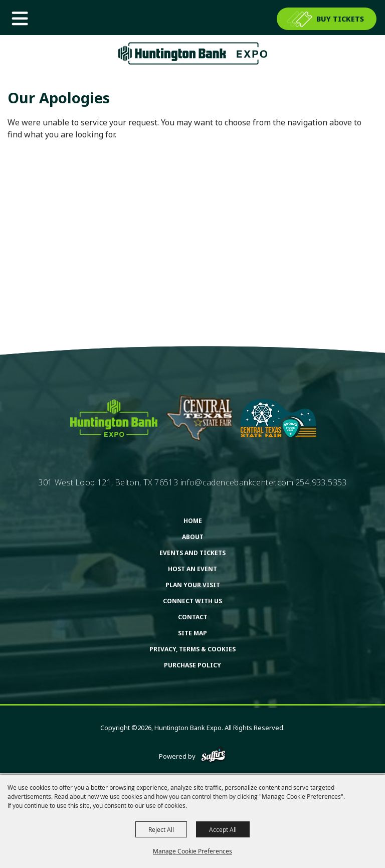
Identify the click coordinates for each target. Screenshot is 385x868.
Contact (193, 617)
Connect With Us (192, 601)
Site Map (192, 633)
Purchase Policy (192, 665)
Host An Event (192, 569)
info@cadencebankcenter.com (237, 482)
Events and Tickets (192, 553)
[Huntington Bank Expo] (192, 53)
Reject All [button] (161, 829)
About (193, 537)
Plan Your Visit (193, 585)
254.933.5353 (321, 482)
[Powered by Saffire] (213, 756)
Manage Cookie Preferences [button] (192, 851)
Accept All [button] (223, 829)
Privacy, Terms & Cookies (192, 649)
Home (193, 521)
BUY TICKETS (340, 19)
